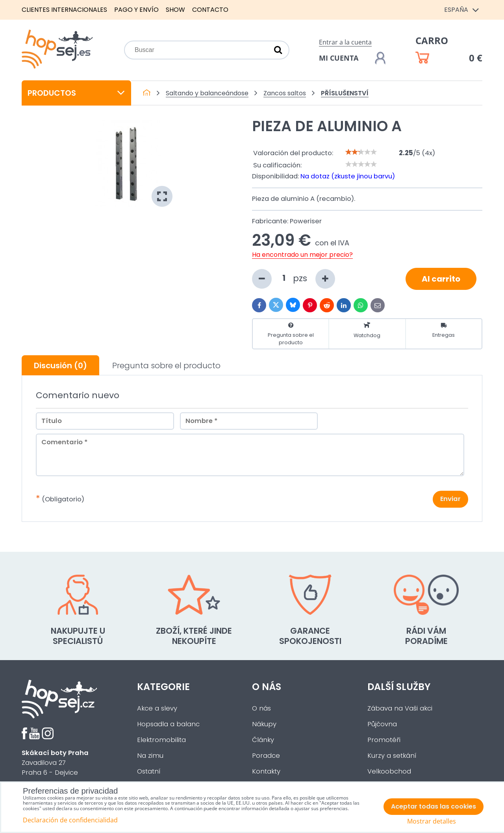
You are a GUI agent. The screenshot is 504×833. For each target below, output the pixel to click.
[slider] (361, 152)
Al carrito (441, 279)
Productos (76, 93)
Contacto (210, 10)
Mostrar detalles (432, 821)
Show (175, 10)
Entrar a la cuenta (345, 42)
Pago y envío (136, 10)
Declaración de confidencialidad (70, 820)
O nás (261, 708)
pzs (294, 279)
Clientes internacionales (64, 10)
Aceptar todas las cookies (434, 806)
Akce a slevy (157, 708)
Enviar (450, 499)
